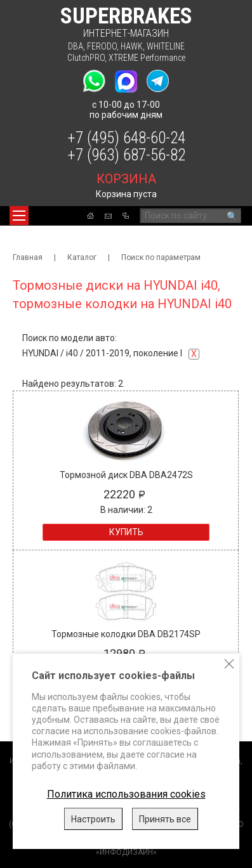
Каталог (82, 257)
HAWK (132, 46)
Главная (28, 257)
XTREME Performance (147, 58)
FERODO (102, 46)
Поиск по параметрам (161, 257)
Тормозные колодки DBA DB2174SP (126, 634)
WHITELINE (166, 46)
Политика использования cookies (126, 794)
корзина (126, 179)
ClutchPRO (86, 58)
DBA (76, 46)
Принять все (165, 819)
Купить (126, 532)
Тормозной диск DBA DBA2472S (126, 475)
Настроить (93, 819)
